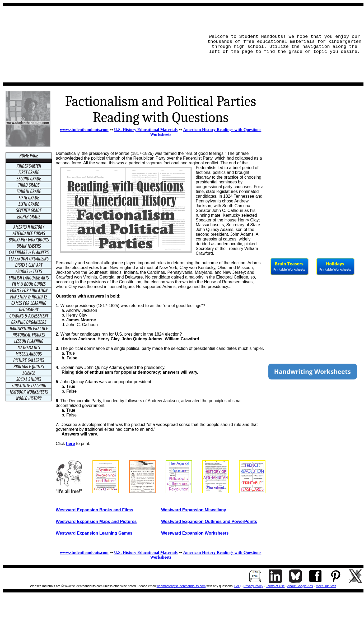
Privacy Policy (253, 586)
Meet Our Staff (326, 586)
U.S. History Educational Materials (146, 130)
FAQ (237, 586)
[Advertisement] (102, 44)
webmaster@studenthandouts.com (181, 586)
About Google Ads (300, 586)
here (71, 444)
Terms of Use (275, 586)
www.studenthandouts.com (84, 130)
